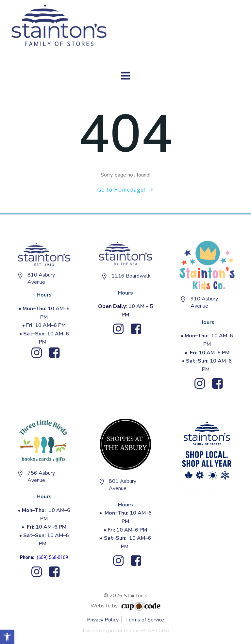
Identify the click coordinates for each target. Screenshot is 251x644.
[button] (7, 637)
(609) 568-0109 (53, 557)
